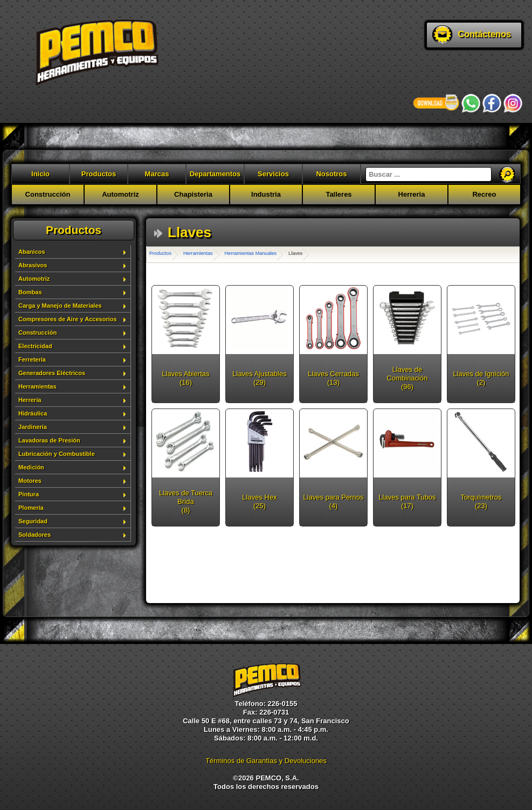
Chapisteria (193, 194)
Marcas (157, 174)
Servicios (273, 174)
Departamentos (215, 174)
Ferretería (32, 359)
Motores (30, 481)
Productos (99, 174)
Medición (31, 467)
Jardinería (33, 427)
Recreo (484, 194)
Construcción (48, 194)
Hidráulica (33, 413)
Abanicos (32, 252)
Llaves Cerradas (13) (333, 378)
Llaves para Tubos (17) (407, 501)
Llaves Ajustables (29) (259, 378)
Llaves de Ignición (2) (481, 378)
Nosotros (331, 174)
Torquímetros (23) (481, 501)
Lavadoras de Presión (49, 440)
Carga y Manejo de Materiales (60, 306)
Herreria (412, 194)
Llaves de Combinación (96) (407, 378)
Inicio (40, 174)
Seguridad (33, 521)
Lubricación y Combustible (57, 454)
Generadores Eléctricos (52, 373)
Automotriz (120, 194)
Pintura (29, 494)
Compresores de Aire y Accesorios (68, 319)
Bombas (30, 292)
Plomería (31, 508)
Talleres (338, 194)
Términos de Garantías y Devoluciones (266, 761)
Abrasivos (33, 265)
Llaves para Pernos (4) (333, 501)
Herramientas (37, 386)
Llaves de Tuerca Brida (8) (186, 501)
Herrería (30, 400)
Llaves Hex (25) (259, 501)
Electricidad (35, 346)
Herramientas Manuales (251, 253)
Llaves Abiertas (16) (185, 378)
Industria (266, 194)
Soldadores (34, 535)
